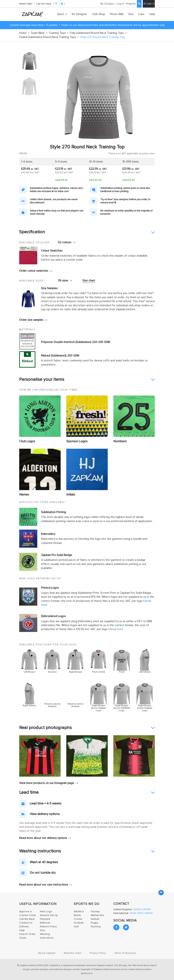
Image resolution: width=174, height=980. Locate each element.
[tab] (87, 232)
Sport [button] (62, 14)
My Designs (107, 4)
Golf (76, 927)
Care (141, 14)
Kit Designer (79, 14)
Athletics (79, 912)
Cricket (78, 919)
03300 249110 (142, 909)
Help (152, 14)
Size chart (89, 281)
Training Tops (59, 33)
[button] (87, 232)
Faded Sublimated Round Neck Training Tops (49, 37)
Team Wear (39, 33)
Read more (116, 629)
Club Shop (99, 14)
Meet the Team (73, 953)
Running (96, 927)
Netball (95, 919)
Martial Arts (97, 915)
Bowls (77, 915)
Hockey (95, 912)
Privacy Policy (98, 953)
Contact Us (26, 923)
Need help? (26, 4)
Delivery (24, 927)
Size (131, 14)
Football (79, 923)
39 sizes (65, 281)
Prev (47, 97)
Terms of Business (125, 953)
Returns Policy (48, 927)
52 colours (67, 242)
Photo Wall (117, 14)
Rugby (95, 923)
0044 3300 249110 (141, 913)
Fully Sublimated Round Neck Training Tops (98, 33)
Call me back (44, 4)
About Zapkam (47, 953)
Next (150, 97)
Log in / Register (126, 4)
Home (24, 33)
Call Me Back (27, 919)
